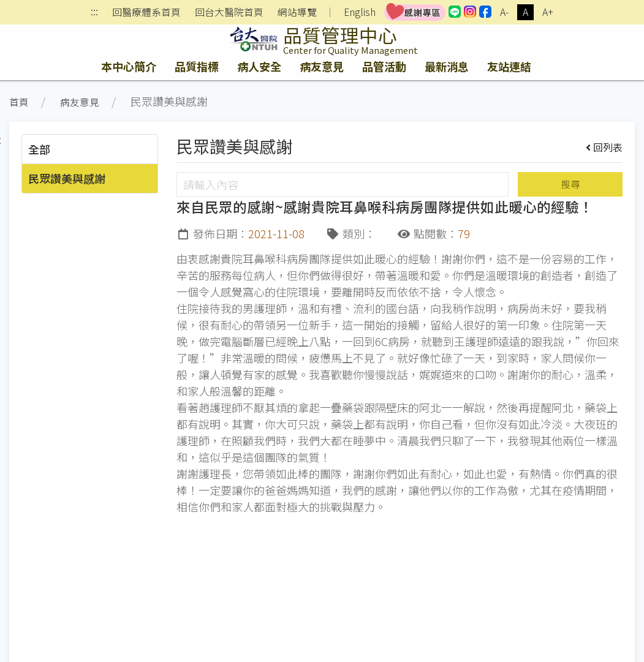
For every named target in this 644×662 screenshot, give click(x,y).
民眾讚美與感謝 (67, 178)
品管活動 (384, 66)
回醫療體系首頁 (146, 12)
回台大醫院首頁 (229, 12)
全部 (39, 149)
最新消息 (447, 66)
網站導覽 (297, 12)
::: (94, 13)
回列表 (604, 147)
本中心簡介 (129, 66)
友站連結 (509, 66)
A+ (548, 12)
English (360, 12)
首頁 (19, 102)
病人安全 (259, 66)
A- (504, 12)
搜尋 (570, 184)
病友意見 (322, 66)
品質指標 (197, 66)
